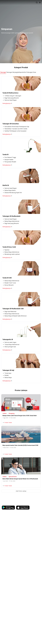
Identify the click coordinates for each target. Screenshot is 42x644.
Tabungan (3, 72)
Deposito (21, 72)
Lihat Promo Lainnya (21, 491)
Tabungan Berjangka (12, 72)
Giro (25, 72)
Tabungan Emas (31, 72)
